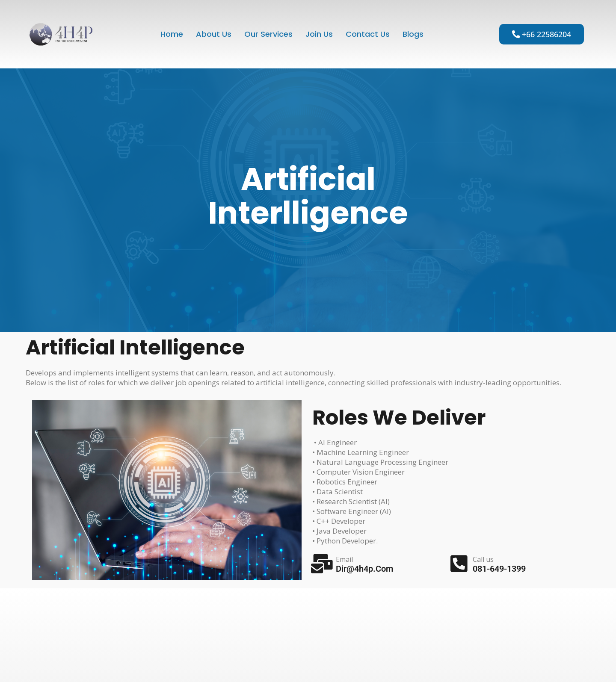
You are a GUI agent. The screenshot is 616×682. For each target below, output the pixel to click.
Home (170, 34)
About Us (212, 34)
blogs (415, 34)
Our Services (268, 34)
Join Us (320, 34)
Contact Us (369, 34)
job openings (197, 382)
